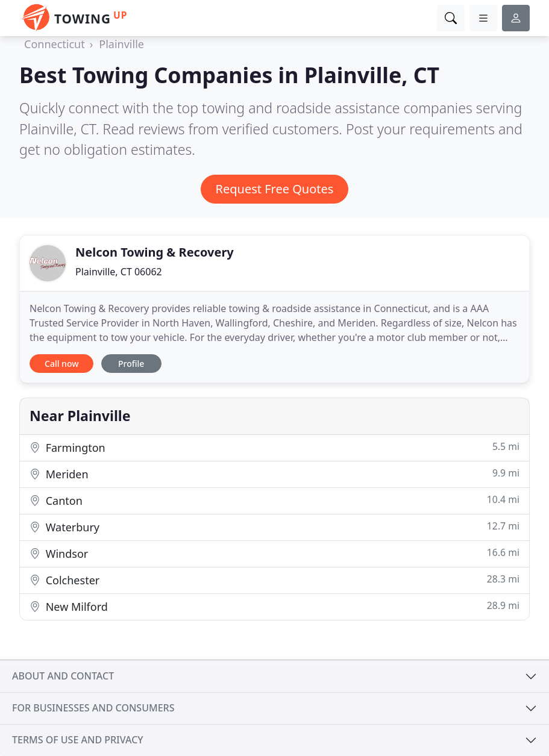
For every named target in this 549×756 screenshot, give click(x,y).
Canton (274, 500)
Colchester (274, 580)
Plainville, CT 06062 (119, 272)
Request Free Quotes (275, 189)
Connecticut (55, 44)
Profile (131, 364)
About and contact (63, 676)
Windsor (274, 553)
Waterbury (274, 527)
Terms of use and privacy (78, 740)
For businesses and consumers (93, 708)
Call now (61, 364)
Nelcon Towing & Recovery (155, 252)
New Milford (274, 606)
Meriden (274, 474)
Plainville (121, 44)
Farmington (274, 447)
